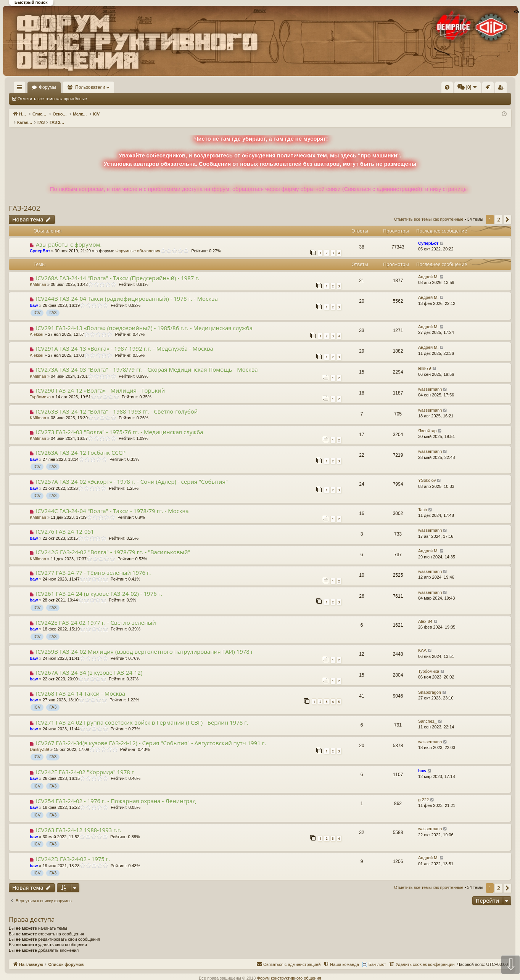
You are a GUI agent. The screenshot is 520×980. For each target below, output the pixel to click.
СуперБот (40, 243)
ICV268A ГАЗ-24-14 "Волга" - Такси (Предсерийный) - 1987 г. (118, 270)
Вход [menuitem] (435, 89)
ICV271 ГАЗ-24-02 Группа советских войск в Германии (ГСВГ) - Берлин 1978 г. (142, 714)
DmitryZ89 (39, 741)
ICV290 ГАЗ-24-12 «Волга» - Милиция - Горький (100, 382)
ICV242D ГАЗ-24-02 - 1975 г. (73, 851)
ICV (37, 305)
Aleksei (36, 326)
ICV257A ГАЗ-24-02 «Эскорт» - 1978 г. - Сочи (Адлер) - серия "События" (132, 473)
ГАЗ (53, 305)
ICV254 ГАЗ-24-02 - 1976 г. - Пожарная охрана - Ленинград (116, 793)
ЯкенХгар (427, 423)
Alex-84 (425, 613)
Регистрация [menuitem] (448, 89)
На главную (31, 87)
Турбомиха (40, 389)
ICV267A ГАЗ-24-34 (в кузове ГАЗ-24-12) (89, 664)
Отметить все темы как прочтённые (52, 99)
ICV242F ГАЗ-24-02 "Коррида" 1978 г (85, 764)
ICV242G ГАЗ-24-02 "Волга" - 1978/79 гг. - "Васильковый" (113, 544)
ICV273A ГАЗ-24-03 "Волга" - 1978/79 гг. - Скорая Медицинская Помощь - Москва (147, 361)
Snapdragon (430, 684)
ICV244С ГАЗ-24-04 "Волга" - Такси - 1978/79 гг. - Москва (112, 503)
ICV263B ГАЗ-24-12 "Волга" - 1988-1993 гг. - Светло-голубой (117, 403)
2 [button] (499, 211)
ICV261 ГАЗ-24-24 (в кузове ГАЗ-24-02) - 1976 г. (99, 585)
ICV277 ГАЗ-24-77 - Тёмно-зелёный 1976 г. (93, 565)
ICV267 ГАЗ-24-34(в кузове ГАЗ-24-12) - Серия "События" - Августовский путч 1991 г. (151, 735)
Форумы (70, 87)
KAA (422, 642)
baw (34, 297)
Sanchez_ (427, 713)
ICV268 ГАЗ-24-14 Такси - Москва (80, 685)
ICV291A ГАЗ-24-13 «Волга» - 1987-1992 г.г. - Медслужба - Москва (125, 340)
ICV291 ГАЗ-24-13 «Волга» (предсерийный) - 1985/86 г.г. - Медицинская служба (144, 320)
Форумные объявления (138, 243)
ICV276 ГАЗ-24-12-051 (65, 523)
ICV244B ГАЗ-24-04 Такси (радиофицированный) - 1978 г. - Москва (127, 290)
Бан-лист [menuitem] (377, 956)
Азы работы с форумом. (69, 236)
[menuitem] (332, 87)
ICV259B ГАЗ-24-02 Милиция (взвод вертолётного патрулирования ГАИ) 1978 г (145, 643)
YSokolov (427, 472)
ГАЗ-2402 (25, 200)
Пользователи (113, 87)
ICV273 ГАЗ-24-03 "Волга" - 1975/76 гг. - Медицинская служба (120, 424)
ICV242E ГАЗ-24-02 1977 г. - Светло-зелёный (96, 614)
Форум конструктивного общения (289, 970)
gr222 (423, 792)
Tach (423, 502)
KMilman (38, 276)
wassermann (430, 381)
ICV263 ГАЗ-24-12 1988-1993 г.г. (79, 822)
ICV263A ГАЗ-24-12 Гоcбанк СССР (81, 444)
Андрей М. (428, 269)
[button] (507, 212)
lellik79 (425, 360)
